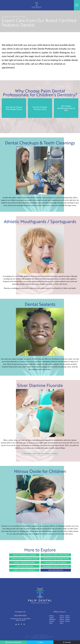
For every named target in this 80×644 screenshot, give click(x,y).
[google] (19, 624)
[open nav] (77, 5)
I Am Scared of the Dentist (56, 562)
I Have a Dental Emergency (24, 570)
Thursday (52, 621)
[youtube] (16, 624)
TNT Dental (47, 638)
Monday (51, 616)
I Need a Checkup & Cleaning (24, 555)
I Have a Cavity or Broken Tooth (24, 559)
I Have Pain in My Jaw (24, 566)
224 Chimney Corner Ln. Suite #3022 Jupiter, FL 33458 (20, 619)
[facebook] (21, 624)
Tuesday (51, 618)
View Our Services (56, 570)
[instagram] (24, 624)
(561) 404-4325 (20, 615)
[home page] (37, 5)
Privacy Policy (35, 636)
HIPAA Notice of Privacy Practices (47, 636)
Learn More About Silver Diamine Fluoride (40, 454)
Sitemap (27, 636)
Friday (51, 623)
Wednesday (52, 619)
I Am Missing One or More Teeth (56, 559)
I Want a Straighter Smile (24, 562)
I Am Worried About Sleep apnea (56, 566)
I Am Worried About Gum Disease (56, 555)
